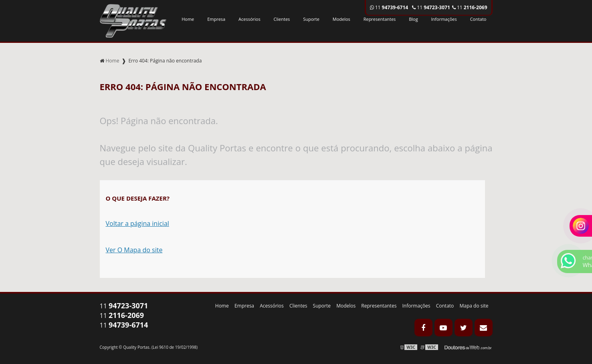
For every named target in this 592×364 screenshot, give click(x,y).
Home (188, 19)
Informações (444, 19)
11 (470, 7)
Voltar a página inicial (137, 223)
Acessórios (250, 19)
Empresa (216, 19)
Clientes (282, 19)
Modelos (341, 19)
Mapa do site (474, 306)
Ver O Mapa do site (134, 250)
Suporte (311, 19)
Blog (413, 19)
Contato (478, 19)
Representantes (380, 19)
